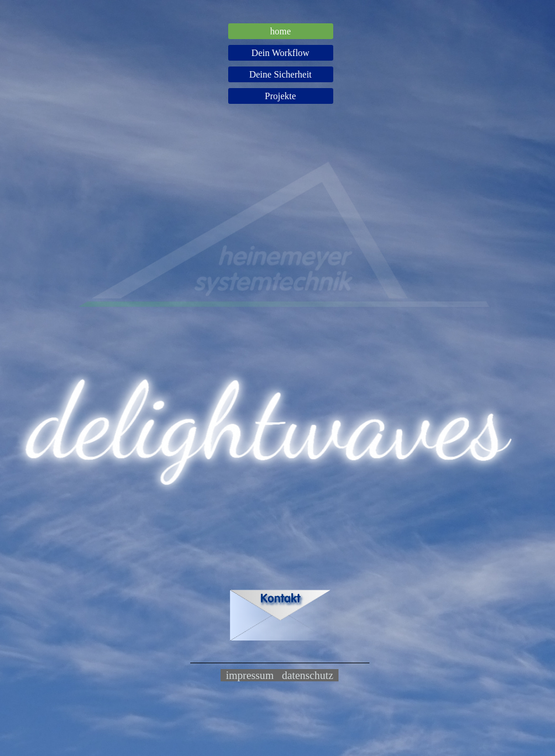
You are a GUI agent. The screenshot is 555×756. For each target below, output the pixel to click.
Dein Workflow (280, 53)
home (281, 31)
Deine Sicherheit (280, 74)
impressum (250, 675)
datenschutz (308, 675)
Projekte (280, 96)
